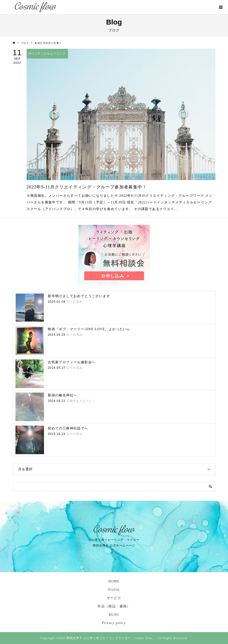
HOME (114, 581)
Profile (114, 590)
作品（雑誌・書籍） (114, 606)
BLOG (114, 615)
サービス (114, 598)
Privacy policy (114, 623)
